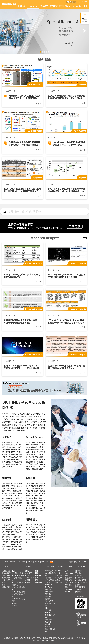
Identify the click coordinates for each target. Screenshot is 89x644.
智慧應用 (68, 578)
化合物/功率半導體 (49, 581)
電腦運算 (48, 610)
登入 (86, 2)
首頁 (7, 567)
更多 (67, 43)
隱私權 (37, 562)
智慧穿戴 (48, 620)
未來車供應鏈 (7, 573)
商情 (37, 580)
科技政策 (17, 603)
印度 (29, 575)
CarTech (48, 622)
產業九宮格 (6, 578)
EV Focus (49, 587)
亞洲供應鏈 (49, 592)
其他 (67, 587)
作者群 (58, 580)
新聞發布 (14, 562)
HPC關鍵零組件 (50, 574)
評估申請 (80, 2)
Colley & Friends (58, 572)
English (83, 562)
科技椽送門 (6, 580)
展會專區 (38, 582)
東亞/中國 (31, 578)
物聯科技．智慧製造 (18, 600)
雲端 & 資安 (69, 580)
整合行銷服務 (80, 587)
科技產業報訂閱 (81, 580)
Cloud (47, 608)
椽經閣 (44, 6)
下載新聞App (80, 596)
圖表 (15, 606)
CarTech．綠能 (19, 575)
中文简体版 (73, 562)
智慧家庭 (48, 596)
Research (33, 6)
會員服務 (78, 575)
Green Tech (49, 585)
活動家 (54, 6)
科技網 (22, 6)
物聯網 (48, 599)
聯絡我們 (78, 592)
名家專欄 (58, 575)
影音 (61, 6)
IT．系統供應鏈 (19, 592)
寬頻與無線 (49, 601)
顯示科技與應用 (50, 630)
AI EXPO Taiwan (68, 591)
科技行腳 (58, 578)
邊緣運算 (48, 578)
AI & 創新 (68, 585)
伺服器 (48, 613)
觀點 (37, 573)
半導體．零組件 (19, 573)
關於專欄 (58, 582)
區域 (27, 571)
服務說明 (22, 562)
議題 (37, 571)
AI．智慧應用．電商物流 (18, 584)
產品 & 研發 (69, 582)
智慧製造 (48, 594)
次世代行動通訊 (50, 605)
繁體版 (69, 2)
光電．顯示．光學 (18, 595)
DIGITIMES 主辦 (69, 574)
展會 (3, 582)
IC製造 (48, 627)
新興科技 (48, 589)
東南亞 (30, 573)
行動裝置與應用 (50, 616)
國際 (29, 580)
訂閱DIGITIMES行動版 (81, 584)
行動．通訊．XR (17, 579)
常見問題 (45, 562)
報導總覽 (38, 575)
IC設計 (48, 624)
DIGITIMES (81, 567)
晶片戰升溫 (6, 571)
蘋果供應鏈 (6, 575)
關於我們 (5, 562)
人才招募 (78, 589)
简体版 (73, 2)
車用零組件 (49, 571)
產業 (13, 571)
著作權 (30, 562)
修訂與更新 (6, 587)
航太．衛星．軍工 (18, 588)
